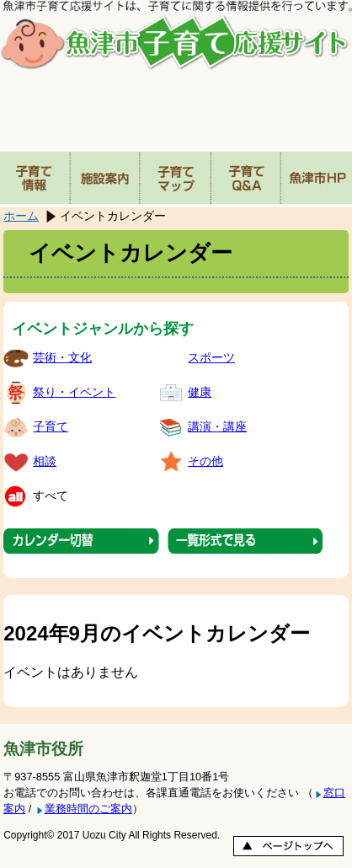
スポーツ (211, 357)
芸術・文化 (62, 357)
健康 (200, 392)
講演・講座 (217, 426)
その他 (205, 461)
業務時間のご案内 (88, 809)
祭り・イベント (74, 392)
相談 (45, 461)
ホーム (21, 216)
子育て (51, 426)
